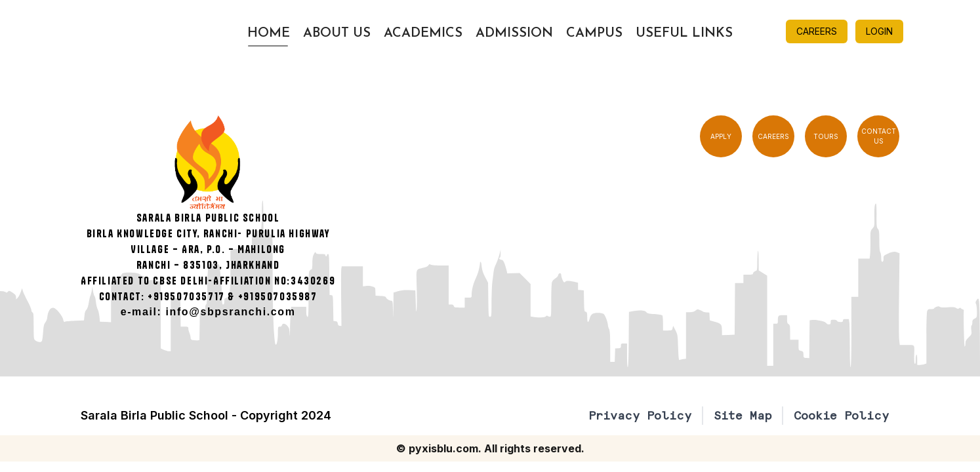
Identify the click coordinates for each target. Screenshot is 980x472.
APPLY (721, 136)
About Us (337, 33)
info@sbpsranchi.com (231, 312)
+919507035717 (186, 296)
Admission (514, 33)
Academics (423, 33)
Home (269, 33)
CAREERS (817, 31)
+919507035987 (278, 296)
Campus (594, 33)
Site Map (743, 415)
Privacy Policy (640, 415)
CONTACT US (879, 136)
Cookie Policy (841, 415)
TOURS (826, 136)
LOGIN (879, 31)
